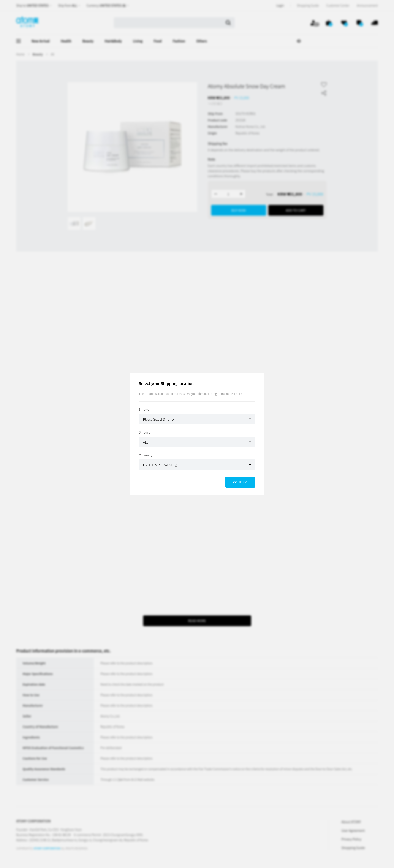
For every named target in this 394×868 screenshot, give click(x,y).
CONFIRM (240, 482)
